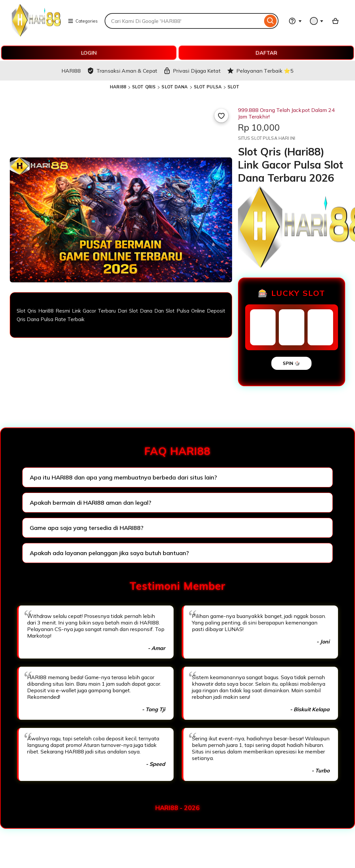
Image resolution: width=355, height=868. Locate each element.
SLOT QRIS (144, 87)
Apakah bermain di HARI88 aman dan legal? (91, 503)
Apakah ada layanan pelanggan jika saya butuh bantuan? (109, 553)
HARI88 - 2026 (177, 808)
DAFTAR (266, 53)
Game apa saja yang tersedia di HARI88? (87, 528)
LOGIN (89, 53)
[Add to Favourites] (221, 116)
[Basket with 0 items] (335, 21)
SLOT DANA (175, 87)
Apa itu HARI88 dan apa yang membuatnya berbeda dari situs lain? (123, 477)
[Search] (270, 21)
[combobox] (184, 21)
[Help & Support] (295, 21)
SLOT (233, 87)
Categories (83, 21)
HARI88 (118, 87)
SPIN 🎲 (291, 363)
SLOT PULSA (208, 87)
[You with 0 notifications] (317, 21)
